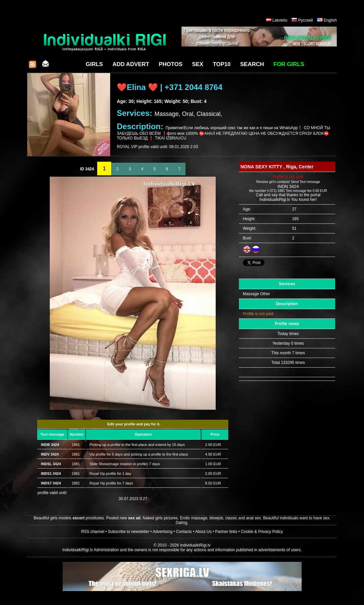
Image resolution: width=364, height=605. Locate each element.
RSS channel (93, 532)
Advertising (162, 532)
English (330, 20)
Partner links (226, 532)
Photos (170, 64)
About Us (203, 532)
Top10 (222, 64)
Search (252, 64)
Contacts (184, 532)
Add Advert (131, 64)
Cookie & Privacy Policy (262, 532)
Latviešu (280, 20)
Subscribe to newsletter (129, 532)
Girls (94, 64)
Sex (198, 64)
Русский (305, 20)
